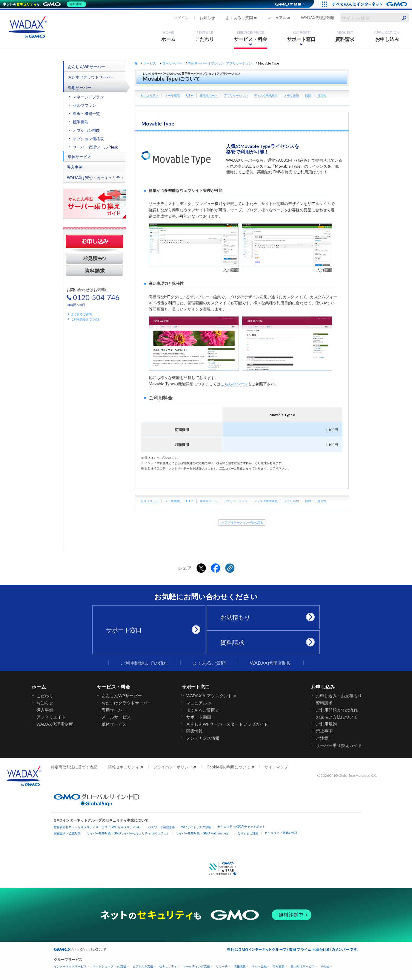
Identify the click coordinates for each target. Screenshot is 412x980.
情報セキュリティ (124, 767)
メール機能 (172, 95)
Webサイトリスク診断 (196, 827)
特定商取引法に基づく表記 (74, 767)
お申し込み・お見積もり (339, 696)
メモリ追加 (291, 95)
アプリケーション (236, 95)
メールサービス (116, 717)
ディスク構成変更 (266, 95)
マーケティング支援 (196, 966)
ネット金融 (259, 966)
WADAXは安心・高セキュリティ (95, 178)
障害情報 (195, 731)
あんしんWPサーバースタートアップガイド (227, 724)
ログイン (181, 18)
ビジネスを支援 (143, 966)
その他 (325, 966)
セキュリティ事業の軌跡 (281, 833)
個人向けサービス (302, 966)
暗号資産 (279, 966)
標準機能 (81, 122)
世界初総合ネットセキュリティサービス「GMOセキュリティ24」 (98, 827)
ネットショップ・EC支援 (109, 966)
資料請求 (345, 36)
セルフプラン (84, 105)
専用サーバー (79, 88)
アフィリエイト (51, 717)
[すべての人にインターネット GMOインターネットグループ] (370, 4)
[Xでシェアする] (201, 568)
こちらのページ (234, 384)
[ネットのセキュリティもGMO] (46, 4)
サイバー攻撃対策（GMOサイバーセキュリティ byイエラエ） (128, 833)
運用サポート (209, 95)
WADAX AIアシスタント (209, 696)
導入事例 (75, 167)
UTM (190, 95)
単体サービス (79, 157)
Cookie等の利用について (228, 767)
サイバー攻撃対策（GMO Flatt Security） (203, 833)
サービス (150, 63)
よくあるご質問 (239, 18)
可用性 (322, 95)
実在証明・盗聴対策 (67, 833)
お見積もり (265, 617)
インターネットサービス (70, 966)
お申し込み (387, 36)
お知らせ (207, 18)
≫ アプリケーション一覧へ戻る (242, 523)
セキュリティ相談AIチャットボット (241, 827)
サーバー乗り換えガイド (339, 745)
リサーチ (222, 966)
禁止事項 (324, 731)
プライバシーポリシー (173, 767)
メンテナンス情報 (203, 738)
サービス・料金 (250, 36)
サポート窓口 (301, 36)
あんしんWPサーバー (86, 67)
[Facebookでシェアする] (216, 568)
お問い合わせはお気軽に (93, 297)
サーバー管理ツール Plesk (95, 147)
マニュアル (277, 18)
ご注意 (322, 738)
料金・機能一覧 (86, 114)
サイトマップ (276, 767)
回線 (308, 95)
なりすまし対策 (248, 833)
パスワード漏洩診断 (162, 827)
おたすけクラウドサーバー (91, 77)
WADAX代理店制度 (318, 18)
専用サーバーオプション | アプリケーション (220, 63)
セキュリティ (150, 95)
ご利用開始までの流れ (86, 319)
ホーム (168, 36)
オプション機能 (86, 130)
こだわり (205, 36)
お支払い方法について (337, 717)
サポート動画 (199, 717)
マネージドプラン (88, 97)
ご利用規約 (326, 724)
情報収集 (240, 966)
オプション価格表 (88, 139)
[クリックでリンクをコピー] (230, 568)
